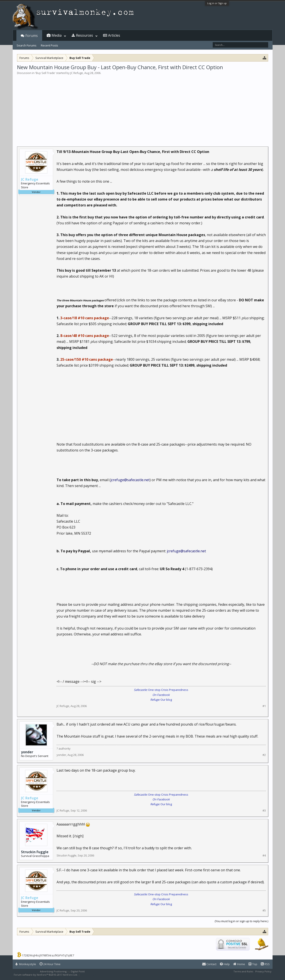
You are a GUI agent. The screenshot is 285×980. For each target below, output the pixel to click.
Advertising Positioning (53, 971)
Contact (209, 964)
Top (253, 964)
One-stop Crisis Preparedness (161, 690)
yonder (27, 752)
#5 (264, 910)
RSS (265, 964)
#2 (264, 755)
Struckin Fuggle (35, 852)
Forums (32, 36)
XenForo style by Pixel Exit (96, 975)
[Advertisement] (143, 108)
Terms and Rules (243, 971)
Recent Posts (49, 45)
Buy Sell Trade (45, 73)
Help (225, 964)
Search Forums (27, 45)
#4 (264, 856)
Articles (114, 35)
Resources (85, 35)
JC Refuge (77, 73)
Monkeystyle (26, 964)
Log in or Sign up (217, 3)
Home (239, 964)
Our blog (161, 700)
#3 (264, 811)
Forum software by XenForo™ (46, 975)
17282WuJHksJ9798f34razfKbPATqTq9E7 (48, 955)
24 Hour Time (50, 964)
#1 (264, 706)
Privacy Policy (263, 971)
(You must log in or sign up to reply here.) (241, 921)
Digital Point (78, 971)
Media (57, 35)
